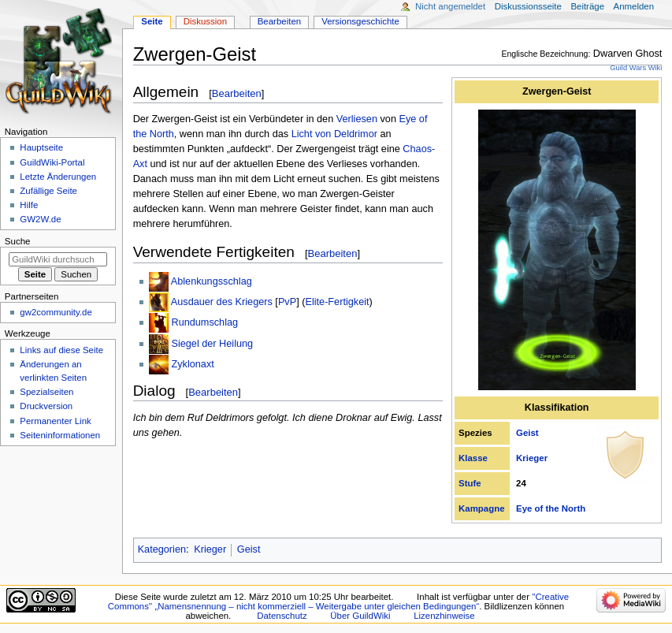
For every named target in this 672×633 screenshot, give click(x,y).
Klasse (473, 458)
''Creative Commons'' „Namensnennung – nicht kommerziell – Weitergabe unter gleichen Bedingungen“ (338, 601)
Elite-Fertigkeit (337, 302)
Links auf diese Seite (61, 350)
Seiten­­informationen (60, 435)
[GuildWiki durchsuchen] (58, 259)
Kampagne (481, 508)
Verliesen (357, 119)
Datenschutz (282, 616)
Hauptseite (41, 147)
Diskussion (205, 21)
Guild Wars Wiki (636, 68)
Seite (152, 21)
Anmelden (634, 6)
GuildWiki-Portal (52, 162)
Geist (527, 433)
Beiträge (587, 6)
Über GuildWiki (360, 616)
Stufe (470, 483)
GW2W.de (40, 219)
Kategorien (162, 549)
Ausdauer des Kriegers (222, 302)
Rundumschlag (204, 322)
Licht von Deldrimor (334, 134)
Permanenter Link (55, 421)
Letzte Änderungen (58, 177)
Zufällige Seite (48, 191)
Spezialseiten (46, 392)
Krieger (532, 458)
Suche (18, 241)
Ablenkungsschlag (212, 281)
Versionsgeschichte (360, 21)
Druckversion (46, 406)
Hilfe (29, 205)
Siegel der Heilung (212, 344)
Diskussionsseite (528, 6)
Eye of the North (551, 508)
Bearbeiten (237, 93)
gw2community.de (56, 312)
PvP (287, 302)
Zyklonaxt (192, 364)
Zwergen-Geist (557, 91)
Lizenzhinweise (444, 616)
